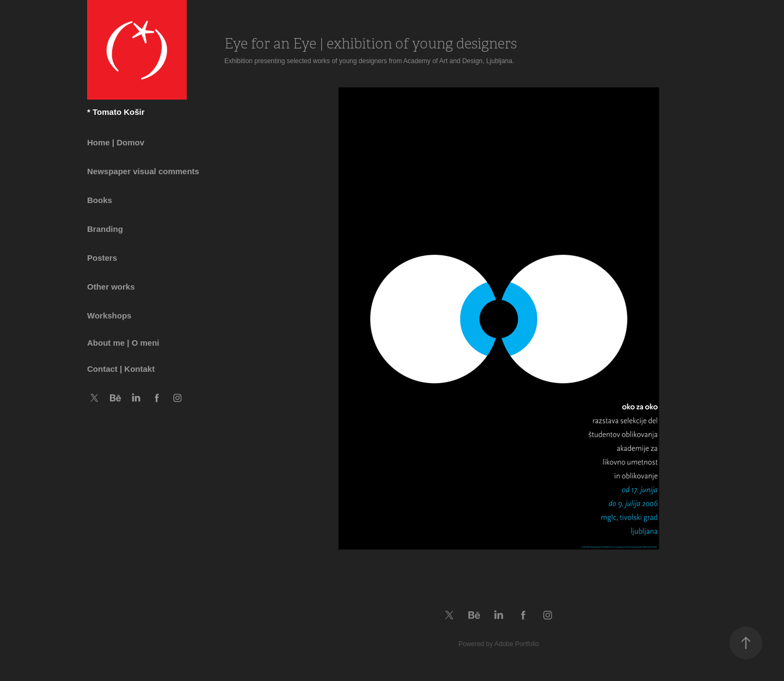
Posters (102, 258)
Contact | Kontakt (121, 369)
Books (100, 200)
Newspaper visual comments (143, 171)
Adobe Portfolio (517, 644)
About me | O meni (123, 343)
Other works (111, 287)
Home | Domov (116, 142)
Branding (105, 229)
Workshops (109, 315)
